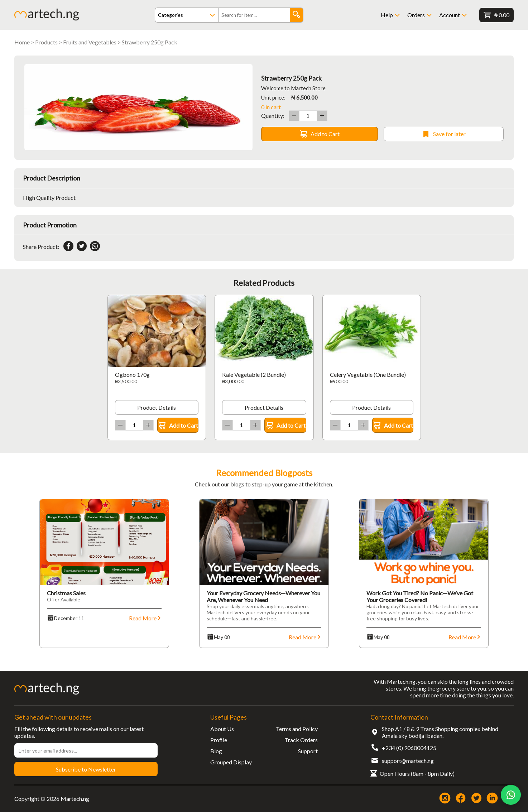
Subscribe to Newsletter (86, 769)
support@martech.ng (408, 761)
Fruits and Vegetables (90, 42)
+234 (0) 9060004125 (409, 748)
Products (46, 42)
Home (22, 42)
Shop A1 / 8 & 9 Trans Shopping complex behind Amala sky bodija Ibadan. (440, 732)
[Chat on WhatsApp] (511, 795)
